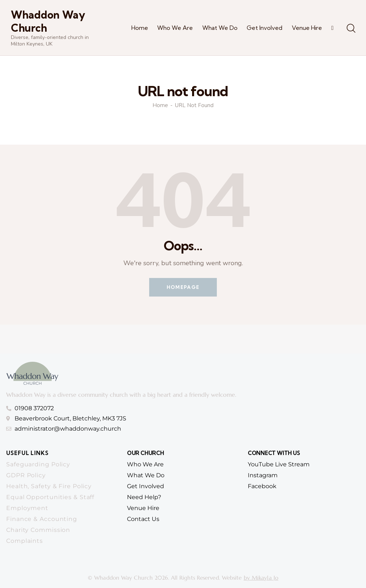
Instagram (263, 475)
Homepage (183, 287)
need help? (144, 497)
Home (160, 105)
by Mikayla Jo (261, 578)
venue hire (143, 508)
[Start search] (351, 29)
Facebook (262, 486)
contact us (143, 519)
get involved (146, 486)
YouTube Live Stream (279, 464)
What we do (146, 475)
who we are (145, 464)
